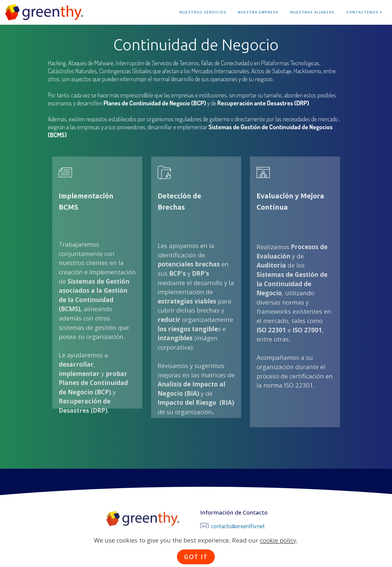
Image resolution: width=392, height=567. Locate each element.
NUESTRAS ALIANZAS (312, 12)
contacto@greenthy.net (238, 526)
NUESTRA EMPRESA (258, 12)
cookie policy (278, 551)
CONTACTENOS (362, 12)
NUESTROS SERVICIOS (203, 12)
